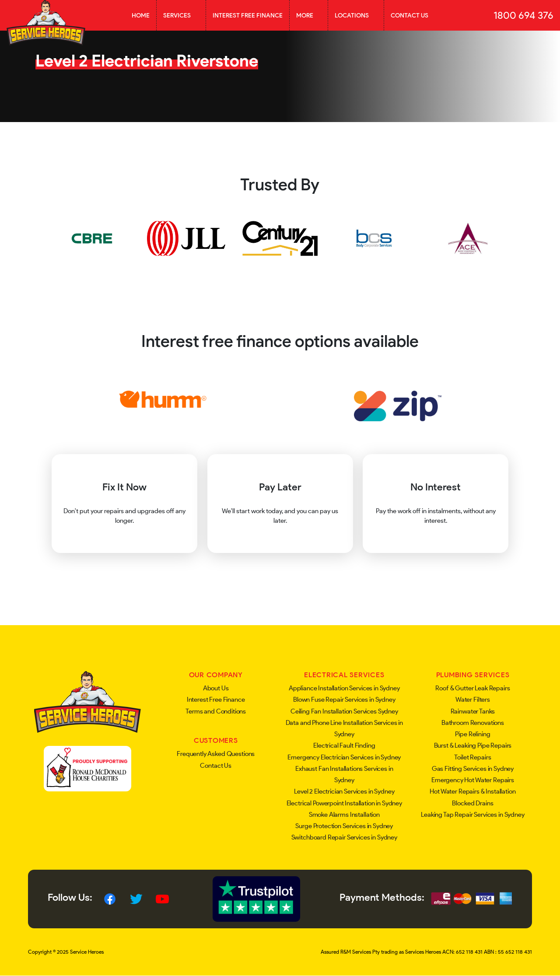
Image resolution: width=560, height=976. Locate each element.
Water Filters (473, 700)
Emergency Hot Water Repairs (473, 780)
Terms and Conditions (216, 711)
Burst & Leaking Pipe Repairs (473, 745)
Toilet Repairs (472, 757)
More (309, 15)
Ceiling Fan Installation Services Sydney (344, 711)
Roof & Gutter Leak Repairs (472, 688)
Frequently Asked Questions (216, 754)
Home (141, 15)
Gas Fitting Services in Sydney (473, 769)
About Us (216, 688)
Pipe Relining (472, 734)
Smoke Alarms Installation (344, 815)
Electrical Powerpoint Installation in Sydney (344, 803)
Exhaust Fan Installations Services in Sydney (344, 774)
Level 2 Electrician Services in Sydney (344, 791)
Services (181, 15)
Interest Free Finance (248, 15)
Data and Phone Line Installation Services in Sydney (344, 728)
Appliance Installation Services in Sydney (344, 688)
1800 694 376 (523, 15)
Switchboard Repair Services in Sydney (344, 837)
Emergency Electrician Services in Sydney (344, 757)
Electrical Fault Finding (344, 745)
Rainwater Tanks (473, 711)
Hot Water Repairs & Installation (472, 791)
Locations (356, 15)
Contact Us (409, 15)
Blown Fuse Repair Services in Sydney (344, 700)
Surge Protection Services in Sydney (344, 826)
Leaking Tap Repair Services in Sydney (472, 815)
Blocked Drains (472, 803)
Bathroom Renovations (473, 723)
